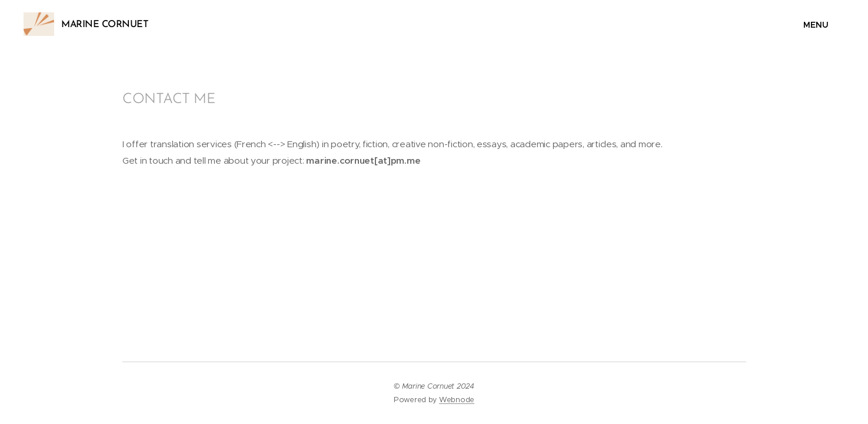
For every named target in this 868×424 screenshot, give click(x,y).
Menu (811, 25)
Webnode (457, 400)
